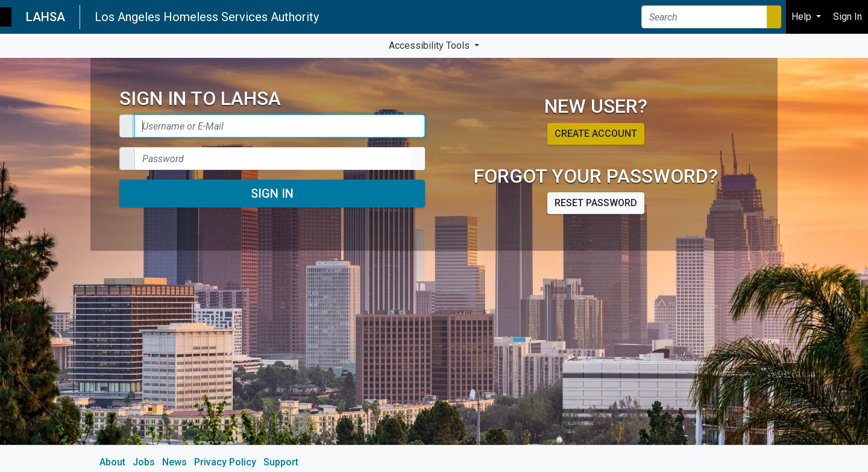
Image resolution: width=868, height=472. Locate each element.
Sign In (272, 194)
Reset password (596, 203)
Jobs (144, 462)
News (175, 462)
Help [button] (803, 17)
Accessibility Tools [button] (430, 46)
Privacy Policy (225, 462)
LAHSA (46, 17)
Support (281, 462)
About (112, 462)
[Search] (704, 17)
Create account (596, 134)
